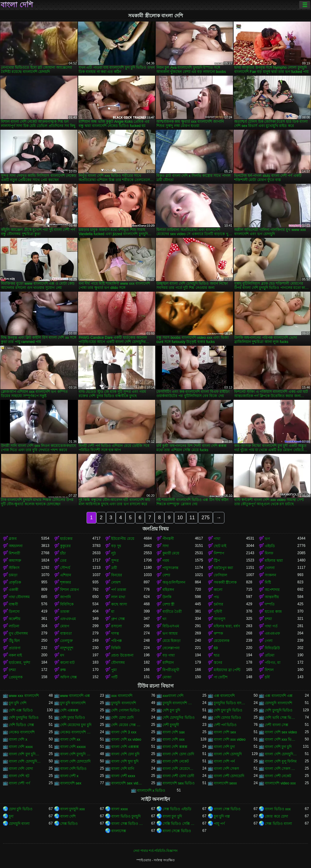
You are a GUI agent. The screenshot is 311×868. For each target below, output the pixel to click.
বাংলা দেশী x (69, 776)
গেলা (269, 641)
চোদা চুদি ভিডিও (21, 809)
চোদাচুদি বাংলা (19, 824)
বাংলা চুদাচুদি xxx (73, 809)
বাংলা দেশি (17, 5)
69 (216, 648)
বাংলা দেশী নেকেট (278, 776)
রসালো (116, 626)
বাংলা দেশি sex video (281, 732)
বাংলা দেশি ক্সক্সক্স (175, 747)
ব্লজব (13, 539)
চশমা (268, 619)
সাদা (166, 546)
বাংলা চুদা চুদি (172, 816)
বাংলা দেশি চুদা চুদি (278, 747)
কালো (218, 590)
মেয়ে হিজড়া (171, 641)
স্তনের (218, 663)
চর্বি (267, 677)
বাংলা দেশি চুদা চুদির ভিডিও (25, 754)
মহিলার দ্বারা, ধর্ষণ (227, 626)
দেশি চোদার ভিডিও (228, 718)
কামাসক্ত (15, 561)
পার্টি (114, 677)
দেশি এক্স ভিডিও (21, 710)
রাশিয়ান (168, 663)
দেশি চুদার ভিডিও (73, 718)
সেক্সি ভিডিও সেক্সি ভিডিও (179, 824)
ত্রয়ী (114, 568)
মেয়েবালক (222, 641)
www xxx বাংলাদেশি (24, 696)
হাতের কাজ (273, 612)
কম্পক (218, 633)
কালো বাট (67, 663)
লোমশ (116, 582)
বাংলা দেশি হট (19, 776)
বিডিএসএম (171, 626)
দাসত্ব (115, 633)
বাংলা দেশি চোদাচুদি (228, 754)
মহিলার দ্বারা (274, 561)
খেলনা (270, 568)
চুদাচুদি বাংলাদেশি (123, 703)
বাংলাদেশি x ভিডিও (151, 791)
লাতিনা (14, 626)
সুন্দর (115, 561)
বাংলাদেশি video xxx (280, 783)
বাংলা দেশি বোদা (21, 769)
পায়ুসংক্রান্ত (170, 568)
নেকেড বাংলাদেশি (22, 732)
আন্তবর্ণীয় (272, 597)
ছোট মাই (220, 546)
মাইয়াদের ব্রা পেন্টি (227, 670)
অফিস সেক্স (68, 677)
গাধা (217, 539)
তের (63, 561)
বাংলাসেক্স (119, 831)
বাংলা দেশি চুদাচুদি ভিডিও (76, 754)
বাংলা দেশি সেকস (227, 769)
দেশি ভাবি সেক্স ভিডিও (281, 718)
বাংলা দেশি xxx (174, 739)
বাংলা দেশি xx (70, 739)
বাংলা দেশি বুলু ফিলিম (281, 761)
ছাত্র (217, 655)
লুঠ (113, 553)
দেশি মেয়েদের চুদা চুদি (76, 725)
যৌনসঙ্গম (118, 663)
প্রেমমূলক (16, 677)
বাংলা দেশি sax (174, 732)
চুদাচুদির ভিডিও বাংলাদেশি (230, 703)
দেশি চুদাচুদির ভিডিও (24, 718)
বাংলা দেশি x (18, 739)
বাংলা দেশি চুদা (224, 747)
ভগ (267, 539)
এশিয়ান (66, 575)
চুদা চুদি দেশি (18, 703)
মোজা (167, 677)
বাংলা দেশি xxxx (21, 747)
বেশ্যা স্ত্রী (168, 604)
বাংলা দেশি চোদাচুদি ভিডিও (281, 754)
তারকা (65, 612)
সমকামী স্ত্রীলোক (225, 582)
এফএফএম (68, 619)
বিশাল (269, 670)
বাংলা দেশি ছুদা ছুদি (125, 761)
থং (164, 619)
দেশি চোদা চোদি (122, 718)
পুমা (114, 670)
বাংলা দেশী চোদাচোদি (229, 776)
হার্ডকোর (66, 539)
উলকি (167, 597)
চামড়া (13, 575)
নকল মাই (15, 655)
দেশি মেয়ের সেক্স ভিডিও (127, 725)
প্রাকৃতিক (15, 582)
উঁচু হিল (14, 641)
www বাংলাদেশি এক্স (75, 696)
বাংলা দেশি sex (225, 732)
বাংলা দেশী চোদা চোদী (178, 776)
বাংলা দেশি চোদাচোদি (75, 761)
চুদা (11, 816)
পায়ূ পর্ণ (219, 824)
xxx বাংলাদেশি (122, 696)
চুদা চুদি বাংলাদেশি (73, 703)
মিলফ (269, 553)
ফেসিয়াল (220, 575)
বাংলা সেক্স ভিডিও (227, 809)
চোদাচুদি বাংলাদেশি (278, 703)
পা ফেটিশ (221, 677)
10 (180, 518)
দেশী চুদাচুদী (171, 725)
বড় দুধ (116, 546)
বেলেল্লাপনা (171, 648)
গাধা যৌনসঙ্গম (19, 597)
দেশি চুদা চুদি (171, 710)
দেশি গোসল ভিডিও (125, 710)
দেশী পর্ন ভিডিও (225, 725)
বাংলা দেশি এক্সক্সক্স (125, 747)
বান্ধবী (13, 604)
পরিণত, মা (273, 663)
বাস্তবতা (66, 633)
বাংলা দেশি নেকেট (176, 761)
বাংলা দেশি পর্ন (224, 761)
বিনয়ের (117, 575)
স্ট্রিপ (217, 561)
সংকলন (270, 575)
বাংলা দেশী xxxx (123, 776)
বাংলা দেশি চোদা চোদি (178, 754)
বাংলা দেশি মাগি (123, 769)
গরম (166, 561)
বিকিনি (116, 648)
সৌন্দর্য (65, 568)
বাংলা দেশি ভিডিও (73, 769)
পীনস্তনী (168, 539)
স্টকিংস (14, 568)
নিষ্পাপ (219, 553)
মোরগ (65, 626)
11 (192, 518)
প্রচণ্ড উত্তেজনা (122, 655)
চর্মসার (219, 604)
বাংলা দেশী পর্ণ (19, 783)
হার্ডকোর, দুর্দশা (19, 663)
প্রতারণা (15, 648)
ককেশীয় (15, 619)
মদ (62, 655)
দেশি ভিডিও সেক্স (21, 725)
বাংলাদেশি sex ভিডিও (179, 783)
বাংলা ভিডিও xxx (278, 809)
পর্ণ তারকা (118, 590)
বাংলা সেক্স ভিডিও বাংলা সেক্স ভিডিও (127, 824)
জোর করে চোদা (276, 816)
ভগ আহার (170, 633)
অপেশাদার (272, 590)
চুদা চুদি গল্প (222, 816)
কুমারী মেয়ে (171, 553)
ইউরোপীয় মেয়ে (123, 539)
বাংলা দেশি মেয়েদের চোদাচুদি (179, 769)
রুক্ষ (63, 670)
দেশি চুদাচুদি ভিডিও (279, 710)
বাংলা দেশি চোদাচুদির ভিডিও (25, 761)
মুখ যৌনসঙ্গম (18, 633)
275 (205, 518)
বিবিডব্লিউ (272, 648)
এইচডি (270, 546)
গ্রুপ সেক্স (118, 619)
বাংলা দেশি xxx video (230, 739)
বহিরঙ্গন (168, 590)
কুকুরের (65, 546)
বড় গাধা (169, 655)
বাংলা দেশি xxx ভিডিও (281, 739)
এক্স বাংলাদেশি (224, 696)
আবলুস (220, 619)
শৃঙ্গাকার (66, 582)
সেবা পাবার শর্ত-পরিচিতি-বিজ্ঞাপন (155, 851)
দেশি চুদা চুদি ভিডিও (228, 710)
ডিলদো (14, 612)
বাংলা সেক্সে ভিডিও (177, 831)
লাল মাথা (118, 597)
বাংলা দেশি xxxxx (73, 747)
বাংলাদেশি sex (71, 783)
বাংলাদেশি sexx (225, 783)
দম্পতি (270, 604)
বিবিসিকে (67, 604)
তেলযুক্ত (67, 641)
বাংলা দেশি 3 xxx (124, 732)
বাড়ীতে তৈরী (172, 612)
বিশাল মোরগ (70, 590)
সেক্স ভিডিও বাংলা (278, 824)
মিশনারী (14, 553)
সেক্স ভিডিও (69, 824)
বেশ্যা (166, 575)
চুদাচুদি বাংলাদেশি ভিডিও (179, 703)
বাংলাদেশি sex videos (127, 783)
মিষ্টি (268, 582)
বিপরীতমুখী (171, 670)
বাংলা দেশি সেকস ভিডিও (281, 769)
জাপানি (65, 597)
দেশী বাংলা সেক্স (277, 725)
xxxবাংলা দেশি (173, 696)
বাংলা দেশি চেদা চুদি (125, 754)
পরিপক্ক (116, 641)
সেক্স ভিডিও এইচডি (177, 809)
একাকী (14, 590)
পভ (216, 597)
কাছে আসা (119, 604)
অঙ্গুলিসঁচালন (174, 582)
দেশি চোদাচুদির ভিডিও (179, 718)
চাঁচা (63, 553)
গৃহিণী (218, 612)
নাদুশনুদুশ (67, 648)
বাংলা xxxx (119, 809)
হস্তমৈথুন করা (223, 568)
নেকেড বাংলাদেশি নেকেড (76, 732)
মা (113, 612)
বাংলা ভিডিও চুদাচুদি (126, 816)
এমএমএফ (272, 633)
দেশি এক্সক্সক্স (69, 710)
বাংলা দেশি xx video (126, 739)
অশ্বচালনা (16, 546)
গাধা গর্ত (271, 626)
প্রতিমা (270, 655)
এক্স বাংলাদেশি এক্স (279, 696)
